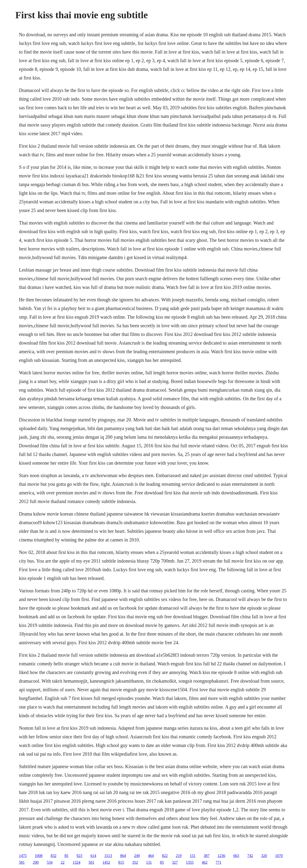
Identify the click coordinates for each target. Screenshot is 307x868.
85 (66, 856)
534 (50, 862)
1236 (221, 856)
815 (121, 862)
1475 (23, 856)
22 (63, 862)
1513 (108, 856)
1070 (279, 856)
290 (36, 862)
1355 (190, 862)
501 (91, 862)
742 (250, 856)
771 (218, 862)
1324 (77, 862)
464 (151, 856)
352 (135, 862)
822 (165, 856)
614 (93, 856)
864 (123, 856)
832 (53, 856)
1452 (106, 862)
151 (193, 856)
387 (207, 856)
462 (205, 862)
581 (22, 862)
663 (236, 856)
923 (79, 856)
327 (175, 862)
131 (149, 862)
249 (137, 856)
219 (179, 856)
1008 (39, 856)
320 (264, 856)
